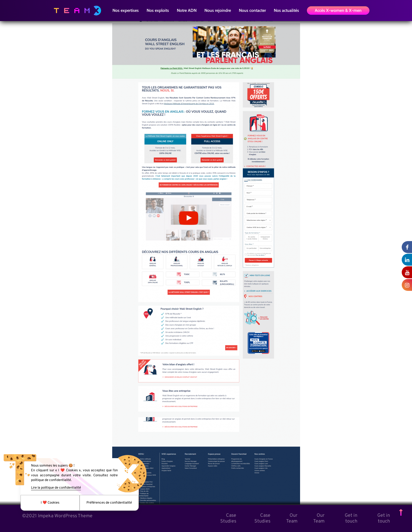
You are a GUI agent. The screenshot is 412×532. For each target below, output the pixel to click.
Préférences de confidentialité (109, 503)
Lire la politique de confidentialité (56, 488)
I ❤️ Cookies (50, 503)
